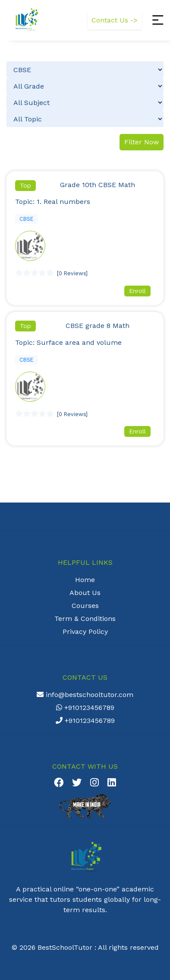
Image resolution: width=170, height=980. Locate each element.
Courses (85, 606)
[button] (158, 20)
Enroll (137, 291)
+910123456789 (85, 708)
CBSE (27, 219)
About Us (85, 593)
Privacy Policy (85, 632)
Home (85, 580)
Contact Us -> (115, 20)
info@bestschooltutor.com (85, 695)
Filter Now (142, 142)
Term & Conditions (85, 619)
